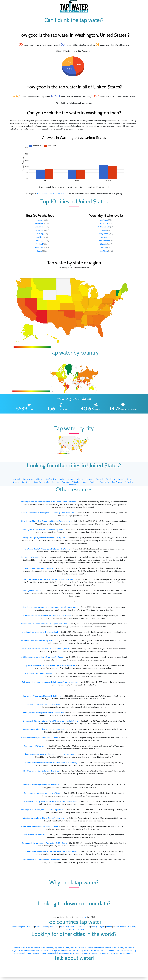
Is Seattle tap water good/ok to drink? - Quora (39, 738)
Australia (86, 927)
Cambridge (39, 241)
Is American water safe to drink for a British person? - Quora (47, 615)
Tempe (104, 230)
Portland (39, 244)
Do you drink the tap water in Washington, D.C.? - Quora (44, 843)
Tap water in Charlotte (114, 948)
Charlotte (37, 482)
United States (76, 927)
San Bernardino (104, 241)
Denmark (80, 929)
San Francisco (51, 479)
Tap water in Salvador (106, 950)
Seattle (70, 479)
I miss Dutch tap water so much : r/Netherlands (40, 632)
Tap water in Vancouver (24, 948)
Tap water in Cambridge (44, 948)
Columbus (129, 482)
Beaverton (39, 227)
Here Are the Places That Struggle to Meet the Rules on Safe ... (46, 521)
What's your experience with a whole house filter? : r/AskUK (45, 649)
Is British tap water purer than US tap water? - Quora (42, 657)
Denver (16, 482)
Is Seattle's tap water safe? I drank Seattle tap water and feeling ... (52, 763)
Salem (39, 251)
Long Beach (104, 234)
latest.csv (82, 917)
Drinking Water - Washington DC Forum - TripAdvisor (43, 529)
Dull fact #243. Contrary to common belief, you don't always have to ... (50, 682)
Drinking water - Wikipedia (33, 590)
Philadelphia (110, 479)
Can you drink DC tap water (35, 746)
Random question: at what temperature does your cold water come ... (51, 607)
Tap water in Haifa (62, 948)
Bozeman (39, 220)
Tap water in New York (30, 950)
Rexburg (39, 234)
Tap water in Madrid (50, 953)
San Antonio (117, 482)
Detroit (121, 479)
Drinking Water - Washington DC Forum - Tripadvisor (43, 713)
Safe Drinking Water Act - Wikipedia (39, 568)
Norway (94, 927)
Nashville (66, 482)
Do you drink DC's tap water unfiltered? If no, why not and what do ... (51, 721)
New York (16, 479)
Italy (68, 927)
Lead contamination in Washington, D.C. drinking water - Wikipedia (48, 513)
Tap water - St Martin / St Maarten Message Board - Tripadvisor (50, 665)
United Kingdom (19, 927)
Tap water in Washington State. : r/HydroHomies (42, 696)
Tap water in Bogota (107, 953)
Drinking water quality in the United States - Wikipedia (43, 538)
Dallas (62, 479)
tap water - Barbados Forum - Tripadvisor (38, 640)
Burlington (39, 223)
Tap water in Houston (125, 953)
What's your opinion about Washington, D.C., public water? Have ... (50, 754)
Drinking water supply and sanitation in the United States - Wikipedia (49, 502)
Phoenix (103, 244)
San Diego (104, 251)
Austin (47, 482)
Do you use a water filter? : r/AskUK (38, 674)
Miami (84, 482)
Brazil (73, 929)
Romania (131, 927)
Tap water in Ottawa (79, 948)
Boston (130, 479)
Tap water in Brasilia (96, 948)
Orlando (76, 482)
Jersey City (104, 223)
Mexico (67, 929)
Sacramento (73, 485)
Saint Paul (39, 248)
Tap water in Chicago (49, 950)
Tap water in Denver (124, 950)
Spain (62, 927)
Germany (30, 927)
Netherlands (54, 927)
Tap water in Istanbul (89, 953)
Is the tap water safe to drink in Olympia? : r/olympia (43, 729)
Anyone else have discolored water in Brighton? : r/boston (44, 624)
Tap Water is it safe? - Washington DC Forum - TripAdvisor (47, 549)
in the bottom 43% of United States (51, 194)
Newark (104, 248)
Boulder (39, 237)
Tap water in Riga (34, 953)
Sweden (123, 927)
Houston (89, 479)
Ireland (116, 927)
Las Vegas (104, 220)
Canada (45, 927)
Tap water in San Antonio (69, 953)
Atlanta (80, 479)
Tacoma (104, 237)
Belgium (102, 927)
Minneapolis (104, 482)
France (38, 927)
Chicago (39, 479)
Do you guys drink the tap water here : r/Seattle (43, 704)
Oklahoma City (104, 227)
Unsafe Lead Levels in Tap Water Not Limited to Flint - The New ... (48, 579)
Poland (109, 927)
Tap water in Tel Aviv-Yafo (69, 950)
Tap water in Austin (88, 950)
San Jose (93, 482)
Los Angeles (28, 479)
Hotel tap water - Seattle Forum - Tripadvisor (41, 771)
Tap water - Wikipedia (30, 557)
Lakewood (39, 230)
